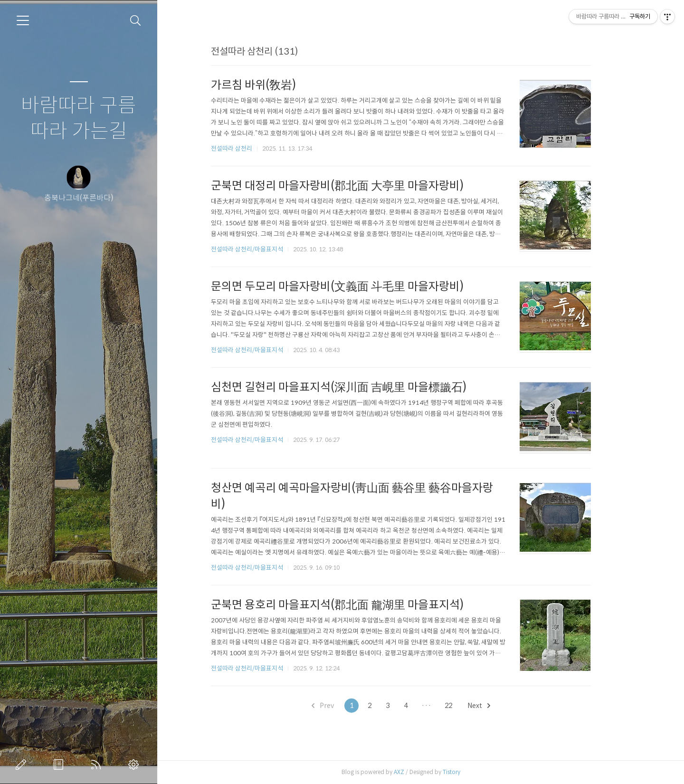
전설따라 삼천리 (252, 148)
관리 (135, 765)
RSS (98, 765)
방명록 (60, 765)
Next (499, 706)
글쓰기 (23, 765)
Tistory (471, 772)
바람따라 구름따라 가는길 (79, 119)
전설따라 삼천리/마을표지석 (267, 249)
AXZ (419, 772)
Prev (343, 706)
